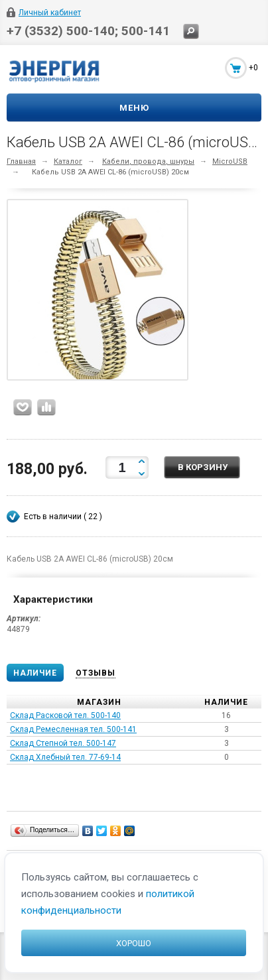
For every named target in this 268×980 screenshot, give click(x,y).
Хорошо (134, 943)
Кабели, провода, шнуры (148, 161)
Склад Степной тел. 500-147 (63, 743)
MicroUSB (230, 161)
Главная (21, 161)
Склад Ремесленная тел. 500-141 (73, 729)
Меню (134, 108)
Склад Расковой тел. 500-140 (65, 715)
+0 (253, 68)
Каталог (68, 161)
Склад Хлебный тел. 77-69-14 (65, 757)
